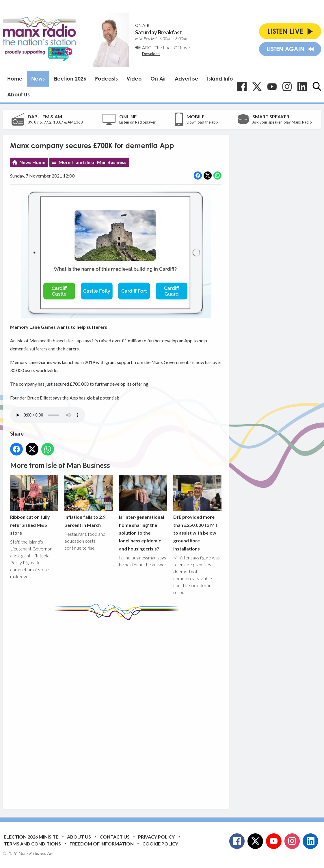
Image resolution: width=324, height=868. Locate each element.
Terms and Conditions (32, 844)
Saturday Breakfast (159, 32)
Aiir (50, 853)
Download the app (202, 122)
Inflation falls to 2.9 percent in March (89, 501)
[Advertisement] (118, 710)
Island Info (220, 79)
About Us (18, 94)
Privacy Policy (156, 837)
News (38, 79)
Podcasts (106, 79)
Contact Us (115, 837)
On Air (158, 79)
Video (134, 79)
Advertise (187, 79)
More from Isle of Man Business (93, 162)
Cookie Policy (160, 844)
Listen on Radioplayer (137, 122)
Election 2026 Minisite (31, 837)
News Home (32, 162)
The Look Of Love (172, 47)
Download (151, 54)
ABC (147, 47)
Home (15, 79)
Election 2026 (70, 79)
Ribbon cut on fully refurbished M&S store (34, 505)
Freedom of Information (102, 844)
